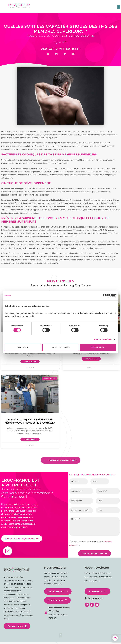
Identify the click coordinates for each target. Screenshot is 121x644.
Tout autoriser (98, 348)
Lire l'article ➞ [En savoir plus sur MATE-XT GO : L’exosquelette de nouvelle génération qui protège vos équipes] (30, 362)
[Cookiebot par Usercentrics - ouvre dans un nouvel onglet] (105, 296)
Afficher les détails (103, 339)
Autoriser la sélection (61, 348)
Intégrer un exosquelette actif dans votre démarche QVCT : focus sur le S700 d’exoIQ (30, 421)
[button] (118, 7)
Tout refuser (23, 348)
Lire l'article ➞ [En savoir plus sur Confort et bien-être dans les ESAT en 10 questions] (91, 359)
